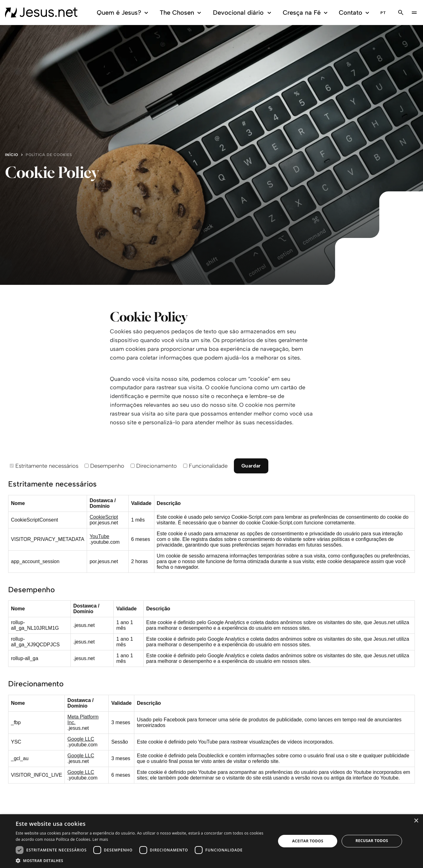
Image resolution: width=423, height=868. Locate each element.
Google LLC (81, 739)
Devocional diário (243, 13)
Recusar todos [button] (372, 841)
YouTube (99, 536)
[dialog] (211, 841)
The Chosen (181, 13)
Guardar (251, 466)
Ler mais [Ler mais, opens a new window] (100, 839)
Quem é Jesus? (124, 13)
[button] (142, 860)
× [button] (416, 821)
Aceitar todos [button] (308, 841)
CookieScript (104, 517)
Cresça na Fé (306, 13)
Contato (355, 13)
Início (12, 155)
